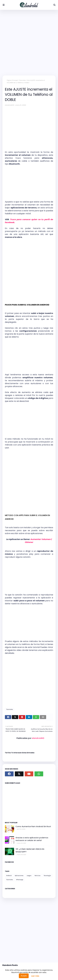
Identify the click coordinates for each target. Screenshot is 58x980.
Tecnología (47, 876)
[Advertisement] (29, 43)
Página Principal (12, 80)
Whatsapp (20, 880)
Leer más (35, 976)
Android (9, 876)
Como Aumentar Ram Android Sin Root (33, 826)
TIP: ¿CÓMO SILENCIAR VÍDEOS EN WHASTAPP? (30, 850)
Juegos (29, 876)
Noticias (38, 876)
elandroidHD (10, 105)
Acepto (24, 976)
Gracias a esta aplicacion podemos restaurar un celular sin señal (32, 839)
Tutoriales (22, 80)
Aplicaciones (19, 876)
